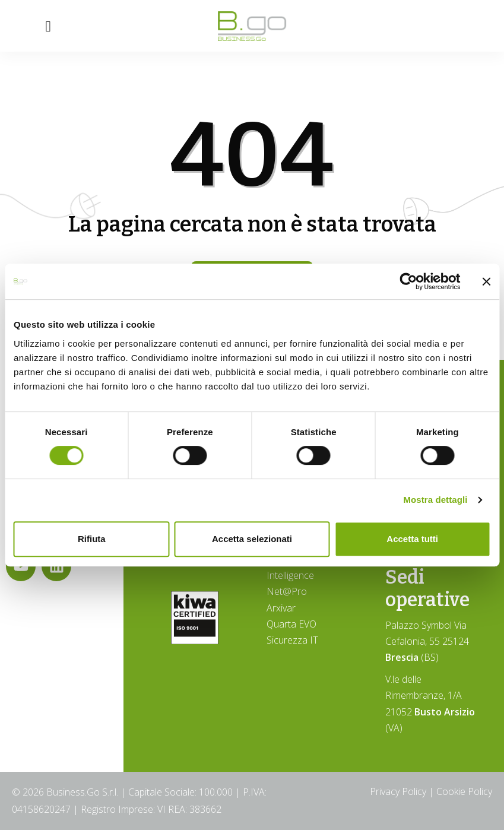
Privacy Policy (398, 791)
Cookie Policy (464, 791)
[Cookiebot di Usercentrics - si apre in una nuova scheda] (408, 281)
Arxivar (281, 608)
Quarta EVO (291, 624)
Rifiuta (92, 539)
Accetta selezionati (252, 539)
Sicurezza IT (292, 640)
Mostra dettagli (435, 500)
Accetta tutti (412, 539)
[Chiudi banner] (486, 281)
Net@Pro (287, 591)
